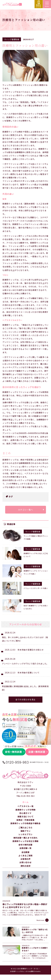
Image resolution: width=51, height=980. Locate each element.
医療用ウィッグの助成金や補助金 (26, 823)
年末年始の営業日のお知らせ (31, 650)
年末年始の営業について (29, 673)
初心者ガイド (25, 813)
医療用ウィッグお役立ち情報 (26, 841)
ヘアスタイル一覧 (26, 806)
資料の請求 (26, 866)
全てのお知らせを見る (26, 699)
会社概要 (26, 852)
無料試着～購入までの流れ (25, 838)
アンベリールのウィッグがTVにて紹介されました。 (25, 664)
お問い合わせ (25, 862)
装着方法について (26, 816)
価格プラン (26, 831)
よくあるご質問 (26, 856)
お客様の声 (26, 859)
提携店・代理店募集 (25, 820)
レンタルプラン (26, 834)
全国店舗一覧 (25, 848)
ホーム (25, 802)
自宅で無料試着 (26, 845)
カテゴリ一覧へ (26, 510)
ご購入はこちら (26, 828)
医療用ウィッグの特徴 (26, 810)
